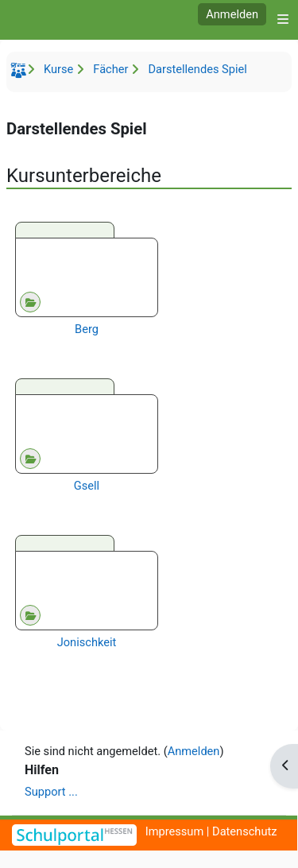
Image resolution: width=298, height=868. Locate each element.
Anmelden (232, 14)
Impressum (175, 831)
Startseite (21, 73)
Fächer (110, 69)
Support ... (51, 792)
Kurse (58, 69)
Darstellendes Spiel (197, 69)
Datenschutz (244, 831)
